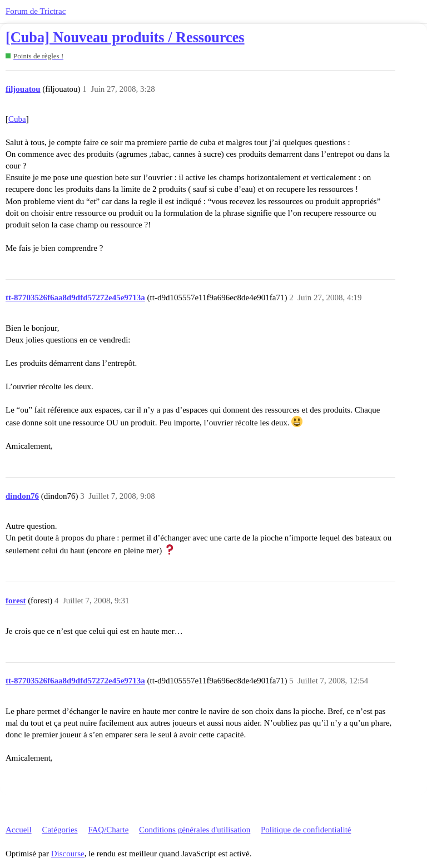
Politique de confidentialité (306, 830)
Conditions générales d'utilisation (195, 830)
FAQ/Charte (108, 830)
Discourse (68, 854)
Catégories (59, 830)
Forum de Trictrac (36, 11)
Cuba (17, 119)
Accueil (19, 830)
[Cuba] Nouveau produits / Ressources (125, 38)
